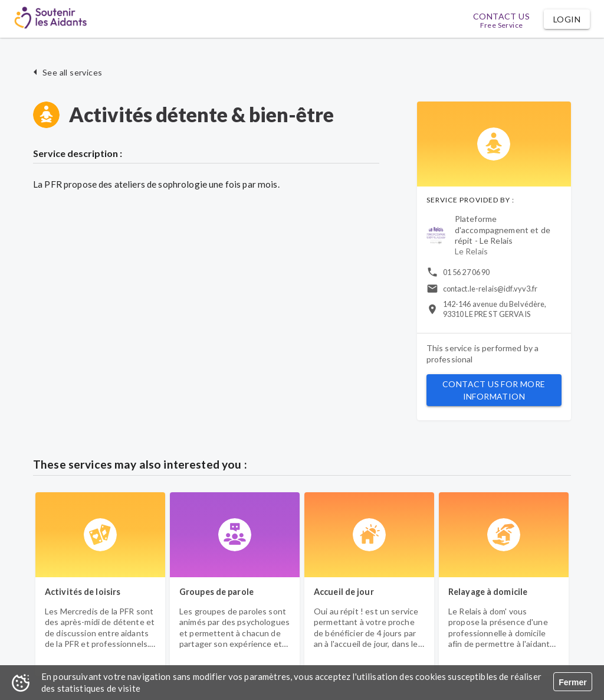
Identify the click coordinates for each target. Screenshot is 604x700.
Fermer (572, 682)
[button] (567, 19)
